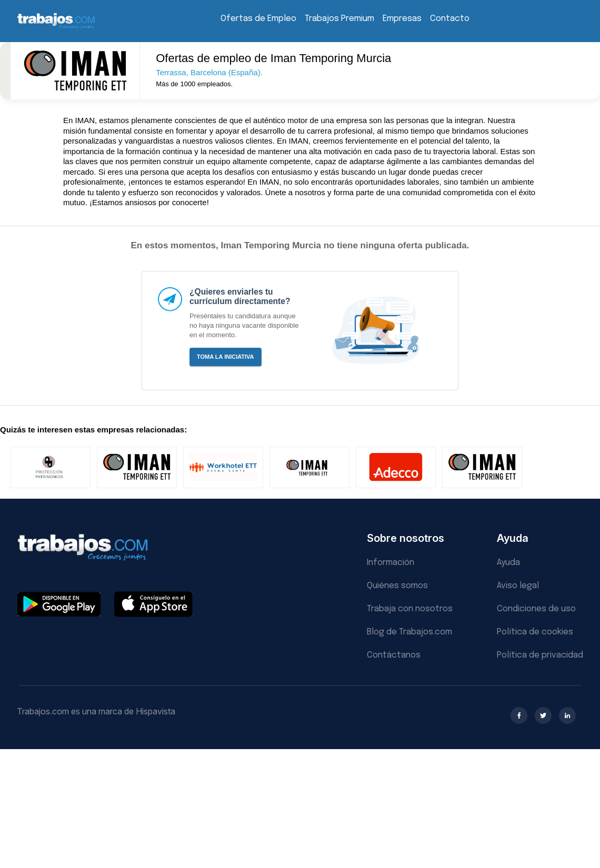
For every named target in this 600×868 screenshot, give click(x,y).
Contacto (450, 19)
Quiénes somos (397, 586)
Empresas (402, 19)
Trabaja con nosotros (410, 609)
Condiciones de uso (536, 609)
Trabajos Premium (339, 19)
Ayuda (508, 563)
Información (391, 563)
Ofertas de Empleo (258, 19)
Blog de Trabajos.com (409, 632)
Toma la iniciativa (226, 357)
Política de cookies (535, 632)
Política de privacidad (540, 655)
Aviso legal (518, 586)
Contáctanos (394, 655)
